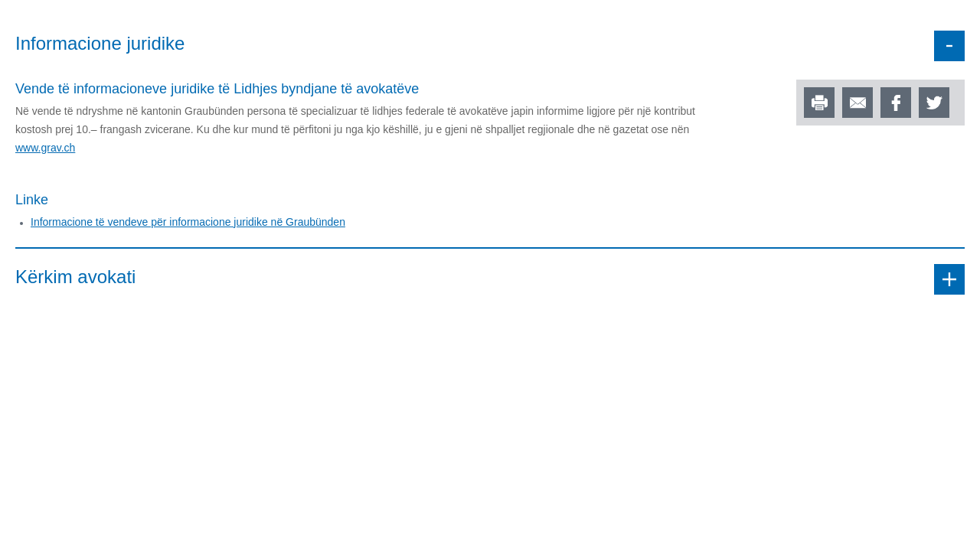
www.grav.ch (45, 148)
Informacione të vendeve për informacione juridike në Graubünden (188, 222)
